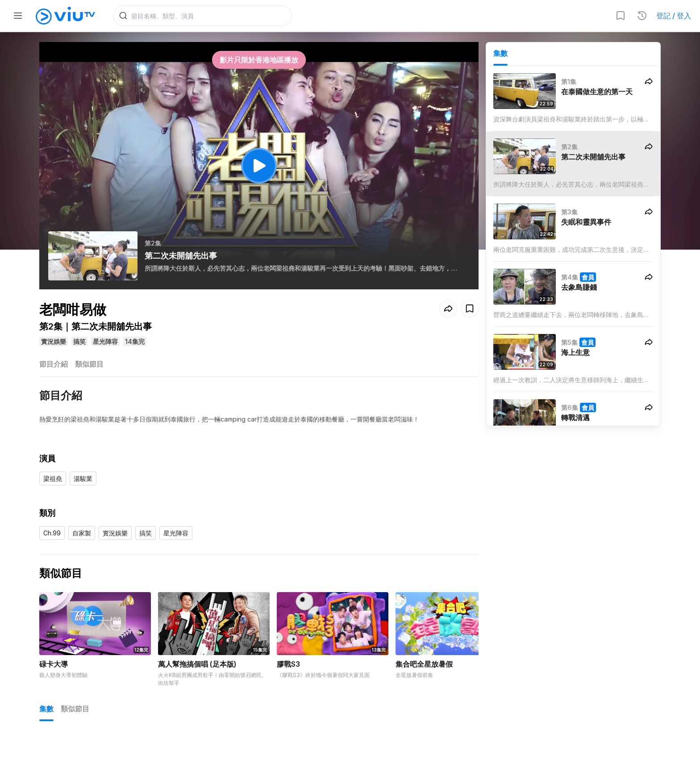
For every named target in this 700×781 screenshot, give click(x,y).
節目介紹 (54, 365)
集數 (500, 54)
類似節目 (89, 365)
